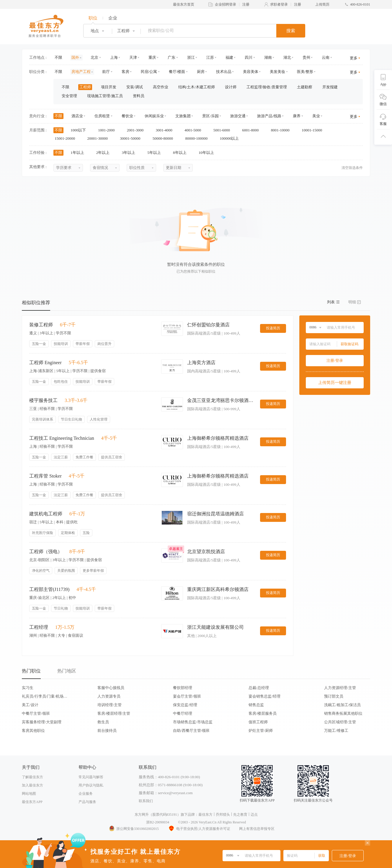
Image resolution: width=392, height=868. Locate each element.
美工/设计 (30, 705)
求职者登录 (279, 4)
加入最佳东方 (32, 785)
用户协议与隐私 (91, 785)
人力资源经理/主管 (340, 688)
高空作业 (161, 87)
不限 (58, 57)
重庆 (152, 57)
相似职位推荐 (36, 303)
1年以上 (79, 153)
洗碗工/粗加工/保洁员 (342, 705)
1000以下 (80, 130)
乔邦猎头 (223, 815)
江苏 (210, 57)
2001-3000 (137, 130)
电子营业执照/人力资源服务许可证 (199, 829)
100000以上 (231, 138)
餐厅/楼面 (177, 72)
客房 (125, 72)
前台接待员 (107, 731)
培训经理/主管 (110, 705)
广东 (171, 57)
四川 (249, 57)
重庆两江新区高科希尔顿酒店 (218, 589)
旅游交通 (238, 116)
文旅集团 (183, 116)
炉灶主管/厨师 (261, 731)
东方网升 (142, 815)
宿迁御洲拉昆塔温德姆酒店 (215, 514)
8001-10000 (282, 130)
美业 (316, 116)
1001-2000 (108, 130)
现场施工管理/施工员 (105, 96)
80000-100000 (198, 138)
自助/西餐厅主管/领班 (191, 731)
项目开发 (109, 87)
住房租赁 (102, 116)
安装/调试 (135, 87)
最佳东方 (205, 815)
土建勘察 (305, 87)
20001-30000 (100, 138)
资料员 (139, 96)
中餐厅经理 (183, 713)
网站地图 (29, 794)
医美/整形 (305, 72)
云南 (326, 57)
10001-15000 (314, 130)
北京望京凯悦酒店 (206, 552)
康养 (297, 116)
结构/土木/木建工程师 (197, 87)
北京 (94, 57)
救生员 (103, 722)
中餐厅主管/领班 (36, 713)
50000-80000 (165, 138)
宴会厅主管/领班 (187, 696)
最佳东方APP (32, 802)
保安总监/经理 (185, 705)
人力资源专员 (109, 696)
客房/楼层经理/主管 (114, 713)
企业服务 (86, 794)
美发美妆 (277, 72)
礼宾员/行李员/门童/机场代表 (45, 696)
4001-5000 (195, 130)
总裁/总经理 (259, 688)
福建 (229, 57)
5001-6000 (224, 130)
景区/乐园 (210, 116)
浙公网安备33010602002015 (134, 829)
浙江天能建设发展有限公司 (215, 627)
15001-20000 (67, 138)
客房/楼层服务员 (263, 713)
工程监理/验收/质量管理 (267, 87)
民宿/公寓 (149, 72)
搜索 (291, 31)
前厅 (106, 72)
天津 (133, 57)
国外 (75, 57)
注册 (246, 4)
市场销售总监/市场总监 (193, 722)
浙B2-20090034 (158, 822)
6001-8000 (252, 130)
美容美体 (251, 72)
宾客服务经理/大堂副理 (42, 722)
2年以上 (105, 153)
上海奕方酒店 (201, 363)
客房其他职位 (33, 731)
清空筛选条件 (352, 168)
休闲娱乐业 (154, 116)
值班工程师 (258, 722)
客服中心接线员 (111, 688)
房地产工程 (81, 72)
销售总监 (256, 705)
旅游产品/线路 (269, 116)
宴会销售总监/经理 (264, 696)
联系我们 (146, 801)
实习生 (28, 688)
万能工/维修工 (336, 731)
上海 (114, 57)
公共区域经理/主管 (340, 722)
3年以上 (131, 153)
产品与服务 (87, 802)
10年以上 (208, 153)
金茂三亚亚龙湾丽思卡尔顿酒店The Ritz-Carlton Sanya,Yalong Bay (221, 400)
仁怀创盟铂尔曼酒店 (208, 325)
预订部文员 (334, 696)
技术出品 (224, 72)
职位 (93, 18)
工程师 (85, 87)
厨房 (201, 72)
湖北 (287, 57)
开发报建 (330, 87)
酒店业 (77, 116)
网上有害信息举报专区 (257, 829)
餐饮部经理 (183, 688)
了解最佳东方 (32, 777)
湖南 (268, 57)
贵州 (306, 57)
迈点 (254, 815)
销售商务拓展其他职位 (343, 713)
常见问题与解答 (91, 777)
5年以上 (156, 153)
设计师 (231, 87)
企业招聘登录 (226, 4)
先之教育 (240, 815)
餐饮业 (127, 116)
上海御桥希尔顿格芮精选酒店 (218, 438)
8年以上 (182, 153)
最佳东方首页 (184, 4)
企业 (113, 18)
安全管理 (69, 96)
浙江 (191, 57)
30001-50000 (132, 138)
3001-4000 (166, 130)
